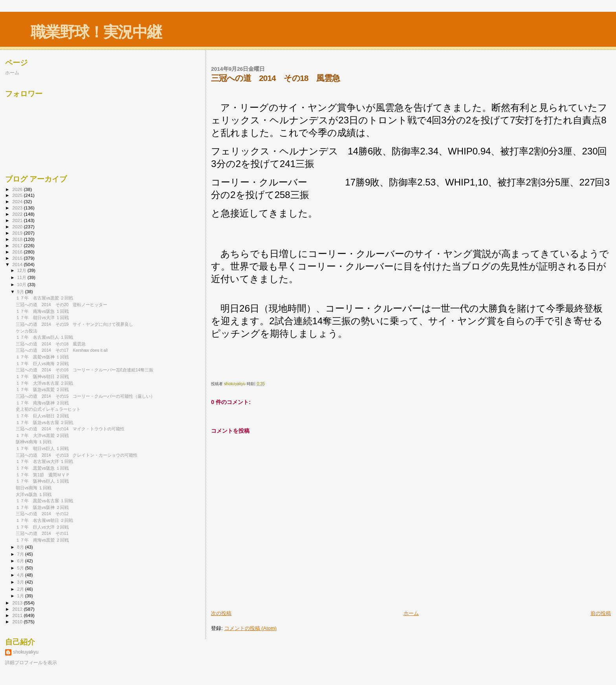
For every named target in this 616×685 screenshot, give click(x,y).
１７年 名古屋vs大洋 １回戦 (44, 461)
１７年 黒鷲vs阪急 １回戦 (42, 468)
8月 (21, 547)
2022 (18, 214)
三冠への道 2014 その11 (42, 533)
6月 (21, 561)
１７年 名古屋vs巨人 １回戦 (44, 337)
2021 (18, 220)
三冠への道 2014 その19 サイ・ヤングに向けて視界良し (74, 324)
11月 (22, 277)
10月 (22, 285)
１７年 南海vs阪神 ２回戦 (42, 403)
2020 (18, 227)
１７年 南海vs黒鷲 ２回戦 (42, 540)
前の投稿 (601, 613)
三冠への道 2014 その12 (42, 514)
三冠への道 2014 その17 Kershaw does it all (62, 350)
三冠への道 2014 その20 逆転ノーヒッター (61, 305)
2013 (18, 603)
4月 (21, 575)
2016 (18, 252)
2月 (21, 589)
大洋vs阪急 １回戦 (34, 494)
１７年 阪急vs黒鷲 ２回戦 (42, 389)
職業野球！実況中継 (96, 32)
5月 (21, 568)
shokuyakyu (26, 652)
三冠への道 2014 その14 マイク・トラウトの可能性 (70, 429)
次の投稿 (221, 613)
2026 (18, 189)
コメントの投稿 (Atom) (251, 628)
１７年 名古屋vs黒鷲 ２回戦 (44, 298)
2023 (18, 208)
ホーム (411, 613)
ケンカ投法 (27, 331)
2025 (18, 195)
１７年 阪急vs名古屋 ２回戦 (44, 422)
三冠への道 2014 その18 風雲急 (51, 344)
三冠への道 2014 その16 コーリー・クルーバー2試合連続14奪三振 (84, 370)
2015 (18, 258)
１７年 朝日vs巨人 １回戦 (42, 448)
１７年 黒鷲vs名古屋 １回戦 (44, 501)
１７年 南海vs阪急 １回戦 (42, 311)
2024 (18, 201)
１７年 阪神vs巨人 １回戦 (42, 481)
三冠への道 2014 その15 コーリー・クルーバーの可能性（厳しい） (85, 396)
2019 (18, 233)
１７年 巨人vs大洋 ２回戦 (42, 527)
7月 (21, 554)
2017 (18, 245)
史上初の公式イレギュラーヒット (48, 409)
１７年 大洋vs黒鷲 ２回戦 (42, 435)
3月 (21, 582)
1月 (21, 596)
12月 (22, 270)
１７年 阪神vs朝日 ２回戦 (42, 376)
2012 (18, 609)
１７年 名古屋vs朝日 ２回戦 (44, 520)
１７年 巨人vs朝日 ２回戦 (42, 416)
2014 (18, 264)
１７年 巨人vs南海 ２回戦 (42, 364)
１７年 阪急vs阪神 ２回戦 (42, 507)
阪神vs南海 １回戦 (34, 442)
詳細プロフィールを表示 (31, 663)
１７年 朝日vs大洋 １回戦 (42, 318)
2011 (18, 615)
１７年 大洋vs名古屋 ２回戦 (44, 383)
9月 (21, 292)
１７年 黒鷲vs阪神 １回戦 (42, 357)
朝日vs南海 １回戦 (34, 488)
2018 (18, 239)
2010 (18, 622)
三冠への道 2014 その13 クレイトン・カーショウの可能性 (77, 455)
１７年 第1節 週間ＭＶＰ (43, 475)
